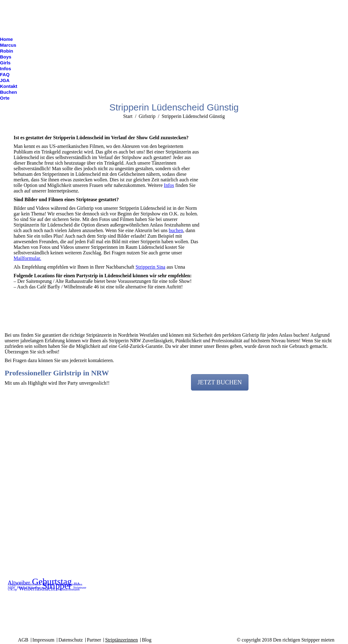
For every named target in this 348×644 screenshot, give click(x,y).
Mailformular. (27, 258)
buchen (176, 230)
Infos (169, 185)
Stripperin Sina (151, 267)
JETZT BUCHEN (220, 382)
